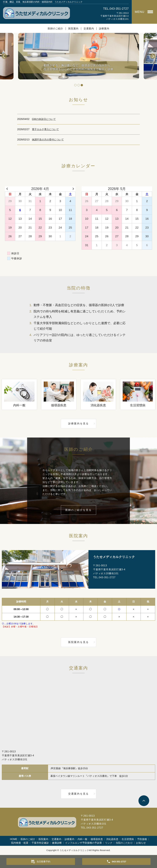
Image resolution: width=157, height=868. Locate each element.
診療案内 (104, 29)
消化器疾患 (112, 839)
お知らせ (141, 843)
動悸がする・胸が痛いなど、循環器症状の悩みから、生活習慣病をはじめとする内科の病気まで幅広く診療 (78, 67)
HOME (14, 839)
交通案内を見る (78, 794)
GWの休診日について (44, 119)
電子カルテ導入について (45, 129)
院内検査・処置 (20, 843)
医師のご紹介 (55, 29)
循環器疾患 (97, 839)
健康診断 (57, 843)
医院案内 (73, 29)
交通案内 (89, 29)
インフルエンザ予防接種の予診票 (83, 843)
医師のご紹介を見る (79, 510)
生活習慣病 (128, 839)
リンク (109, 843)
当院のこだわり (124, 843)
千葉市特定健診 (40, 843)
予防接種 (142, 839)
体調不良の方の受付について (48, 140)
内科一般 (82, 839)
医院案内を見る (78, 642)
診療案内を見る (78, 424)
